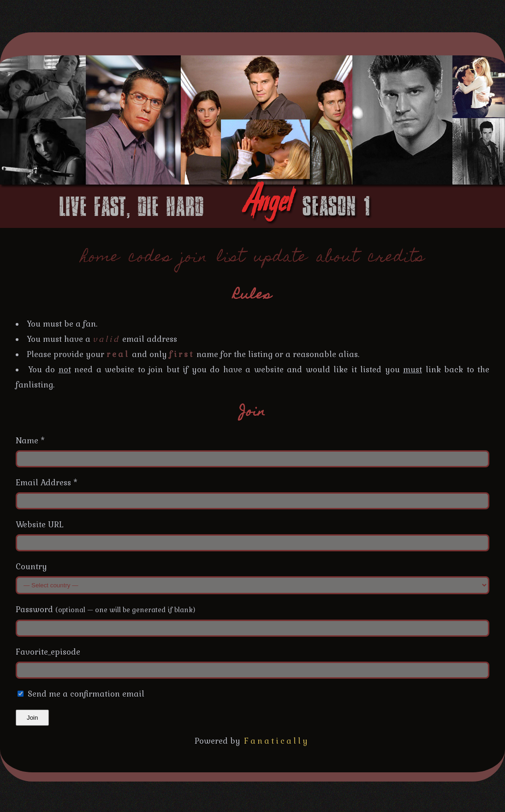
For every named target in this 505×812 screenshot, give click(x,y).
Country (31, 567)
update (281, 258)
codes (150, 258)
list (231, 258)
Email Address (47, 483)
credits (396, 258)
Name (30, 441)
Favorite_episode (48, 652)
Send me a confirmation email (81, 694)
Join (32, 718)
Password (105, 609)
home (100, 258)
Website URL (40, 525)
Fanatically (277, 741)
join (194, 258)
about (338, 258)
